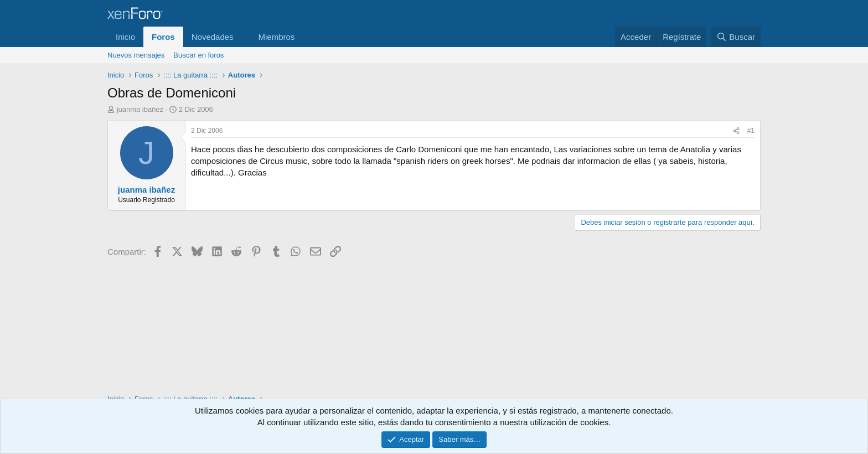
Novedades (213, 37)
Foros (163, 37)
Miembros (276, 37)
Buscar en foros (198, 55)
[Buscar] (736, 37)
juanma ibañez (140, 109)
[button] (242, 37)
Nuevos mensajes (136, 55)
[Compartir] (736, 131)
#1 (751, 131)
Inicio (125, 37)
